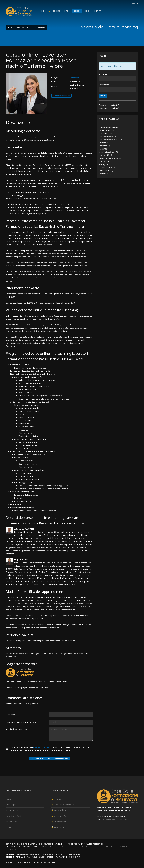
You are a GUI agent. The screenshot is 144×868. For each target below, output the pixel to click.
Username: (104, 74)
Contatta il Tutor (59, 810)
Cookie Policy (109, 847)
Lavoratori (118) (106, 155)
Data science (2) (106, 133)
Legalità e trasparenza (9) (110, 158)
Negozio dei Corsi (13, 816)
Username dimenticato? (109, 108)
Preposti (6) (104, 161)
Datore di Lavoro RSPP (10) (110, 140)
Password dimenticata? (109, 105)
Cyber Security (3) (106, 130)
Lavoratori (75, 78)
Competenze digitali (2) (109, 127)
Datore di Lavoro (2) (107, 137)
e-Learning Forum (60, 816)
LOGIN (103, 96)
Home (42, 11)
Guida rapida (12, 805)
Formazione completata (63, 805)
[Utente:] (71, 715)
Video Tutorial (59, 827)
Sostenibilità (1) (105, 174)
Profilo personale (60, 822)
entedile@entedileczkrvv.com (115, 820)
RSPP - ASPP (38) (106, 171)
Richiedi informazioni (61, 96)
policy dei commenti (43, 747)
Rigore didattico (13, 810)
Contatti (97, 11)
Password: (104, 85)
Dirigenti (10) (104, 143)
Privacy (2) (103, 164)
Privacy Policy (95, 847)
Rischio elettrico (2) (107, 168)
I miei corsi (54, 11)
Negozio (77, 11)
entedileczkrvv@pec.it (78, 847)
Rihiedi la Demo (13, 822)
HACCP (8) (103, 149)
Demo (87, 11)
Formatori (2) (104, 146)
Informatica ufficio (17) (108, 152)
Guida (67, 11)
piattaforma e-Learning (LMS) (34, 862)
